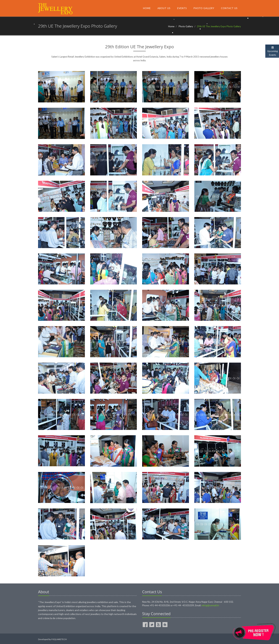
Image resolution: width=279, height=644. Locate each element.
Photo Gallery (204, 8)
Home (147, 8)
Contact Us (229, 8)
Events (182, 8)
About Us (164, 8)
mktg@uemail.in (210, 605)
